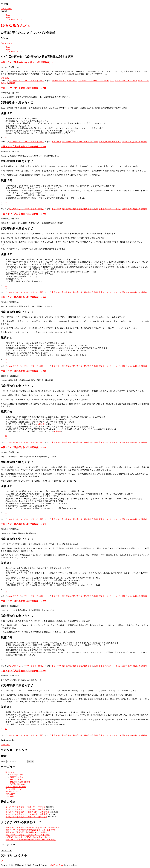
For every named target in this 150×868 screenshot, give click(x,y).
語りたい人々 (11, 772)
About (8, 17)
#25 (6, 729)
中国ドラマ (72, 81)
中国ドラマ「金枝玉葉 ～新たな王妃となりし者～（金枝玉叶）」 (33, 827)
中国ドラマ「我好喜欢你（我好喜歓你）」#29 (23, 447)
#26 (6, 659)
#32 (6, 202)
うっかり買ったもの (14, 789)
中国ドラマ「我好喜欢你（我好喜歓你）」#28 (23, 524)
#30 (6, 359)
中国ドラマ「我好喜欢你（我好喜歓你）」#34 (23, 88)
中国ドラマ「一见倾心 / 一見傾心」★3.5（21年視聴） (28, 835)
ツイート (5, 861)
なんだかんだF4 (16, 81)
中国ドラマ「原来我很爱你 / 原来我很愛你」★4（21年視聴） (31, 830)
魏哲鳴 (12, 83)
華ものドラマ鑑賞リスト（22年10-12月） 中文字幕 (26, 814)
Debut (61, 865)
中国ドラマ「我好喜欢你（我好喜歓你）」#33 (23, 147)
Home (8, 15)
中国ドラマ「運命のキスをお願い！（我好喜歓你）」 (27, 62)
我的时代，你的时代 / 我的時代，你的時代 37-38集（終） (29, 837)
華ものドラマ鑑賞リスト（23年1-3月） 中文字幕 (25, 809)
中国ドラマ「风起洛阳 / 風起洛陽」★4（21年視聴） (27, 832)
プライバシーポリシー (15, 19)
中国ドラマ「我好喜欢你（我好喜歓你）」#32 (23, 214)
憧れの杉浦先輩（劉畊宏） (21, 782)
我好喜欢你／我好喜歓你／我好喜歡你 (93, 81)
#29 (6, 436)
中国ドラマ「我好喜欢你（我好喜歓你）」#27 (23, 601)
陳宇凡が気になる (18, 784)
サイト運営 (10, 796)
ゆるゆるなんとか (16, 26)
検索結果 (41, 424)
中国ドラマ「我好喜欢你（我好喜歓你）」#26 (23, 671)
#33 (6, 137)
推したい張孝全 (17, 779)
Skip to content (7, 9)
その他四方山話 (12, 792)
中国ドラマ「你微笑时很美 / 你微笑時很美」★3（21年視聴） (31, 840)
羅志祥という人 (17, 777)
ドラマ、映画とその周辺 (33, 81)
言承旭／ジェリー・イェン (126, 81)
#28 (6, 513)
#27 (6, 589)
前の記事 (5, 745)
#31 (6, 286)
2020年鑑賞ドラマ (59, 81)
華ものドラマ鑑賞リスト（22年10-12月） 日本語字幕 (27, 812)
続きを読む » (6, 78)
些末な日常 (10, 794)
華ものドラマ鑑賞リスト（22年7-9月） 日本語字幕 (26, 817)
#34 (6, 204)
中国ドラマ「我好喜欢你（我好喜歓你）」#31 (23, 297)
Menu (4, 11)
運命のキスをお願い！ (131, 142)
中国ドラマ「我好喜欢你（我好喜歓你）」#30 (23, 371)
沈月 (112, 81)
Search (3, 761)
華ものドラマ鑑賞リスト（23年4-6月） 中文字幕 (25, 807)
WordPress (54, 865)
